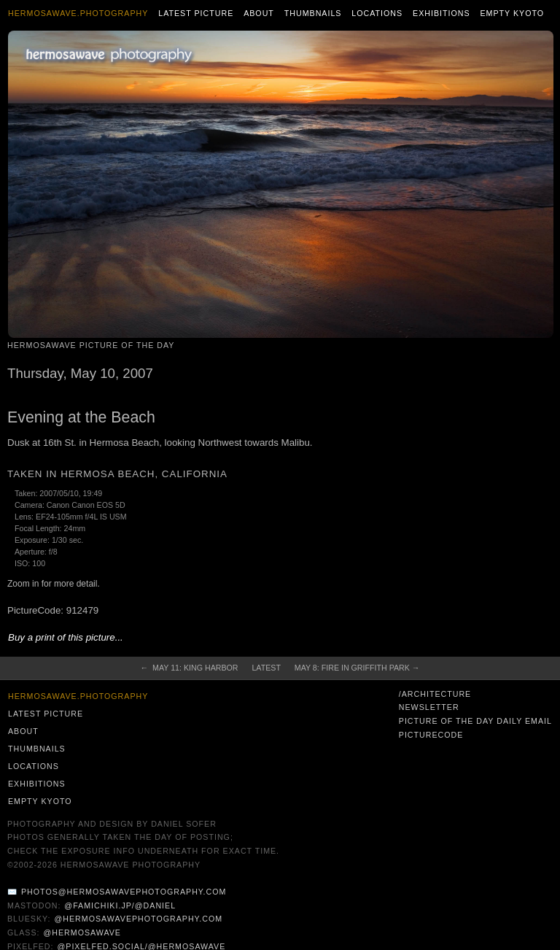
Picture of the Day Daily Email (475, 721)
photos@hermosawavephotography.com (124, 892)
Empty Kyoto (512, 13)
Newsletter (429, 707)
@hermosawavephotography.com (139, 919)
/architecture (435, 694)
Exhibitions (442, 13)
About (259, 13)
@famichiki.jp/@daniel (120, 905)
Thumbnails (313, 13)
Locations (377, 13)
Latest (266, 668)
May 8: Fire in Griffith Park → (357, 668)
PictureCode (431, 735)
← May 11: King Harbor (190, 668)
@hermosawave (82, 932)
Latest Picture (196, 13)
